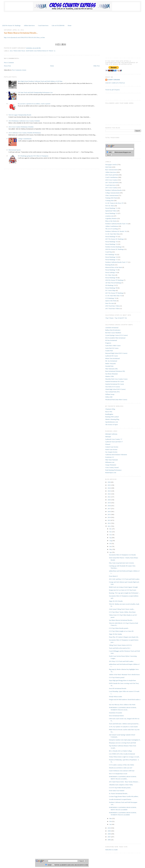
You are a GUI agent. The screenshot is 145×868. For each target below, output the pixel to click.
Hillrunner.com (110, 462)
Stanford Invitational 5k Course (115, 384)
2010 (109, 828)
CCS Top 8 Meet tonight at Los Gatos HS (121, 631)
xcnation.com (109, 216)
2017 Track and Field (112, 183)
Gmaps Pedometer (111, 465)
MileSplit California (111, 434)
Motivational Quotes (15, 150)
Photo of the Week (111, 221)
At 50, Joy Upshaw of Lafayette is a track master (123, 727)
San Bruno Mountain (112, 374)
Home (70, 25)
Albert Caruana (114, 80)
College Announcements (113, 193)
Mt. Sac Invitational (111, 361)
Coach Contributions (111, 177)
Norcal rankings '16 (111, 272)
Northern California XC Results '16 (116, 231)
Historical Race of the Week (114, 267)
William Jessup (110, 394)
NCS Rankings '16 (111, 254)
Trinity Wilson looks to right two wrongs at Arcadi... (124, 757)
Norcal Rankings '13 (111, 244)
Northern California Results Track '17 (116, 262)
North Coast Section (111, 449)
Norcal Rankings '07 (111, 237)
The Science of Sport (112, 425)
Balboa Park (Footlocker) (113, 330)
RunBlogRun (109, 414)
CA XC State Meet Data (112, 234)
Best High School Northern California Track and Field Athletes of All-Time (40, 81)
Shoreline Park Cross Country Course (116, 379)
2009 (109, 831)
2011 (109, 526)
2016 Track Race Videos (113, 306)
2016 (109, 512)
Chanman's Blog (110, 409)
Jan (111, 824)
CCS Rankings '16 (111, 298)
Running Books (110, 265)
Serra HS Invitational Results (118, 688)
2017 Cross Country (111, 188)
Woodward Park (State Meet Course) (116, 400)
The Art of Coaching (111, 229)
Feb (111, 821)
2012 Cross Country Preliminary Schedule (21, 127)
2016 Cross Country (111, 180)
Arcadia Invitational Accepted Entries (120, 799)
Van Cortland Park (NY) (113, 392)
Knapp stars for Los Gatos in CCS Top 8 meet (123, 590)
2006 (109, 840)
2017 (109, 509)
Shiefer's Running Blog (112, 419)
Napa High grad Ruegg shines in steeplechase (122, 680)
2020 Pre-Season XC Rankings (11, 25)
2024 (109, 488)
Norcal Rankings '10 (111, 242)
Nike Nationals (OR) (111, 369)
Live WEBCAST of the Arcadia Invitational (122, 754)
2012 (109, 523)
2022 (109, 494)
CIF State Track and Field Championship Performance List (35, 92)
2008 (109, 834)
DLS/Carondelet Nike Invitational (115, 338)
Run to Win (109, 412)
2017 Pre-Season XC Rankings (114, 239)
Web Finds (109, 167)
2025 (109, 485)
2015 (109, 514)
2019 (109, 503)
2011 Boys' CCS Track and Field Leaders (121, 661)
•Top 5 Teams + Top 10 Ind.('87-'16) (116, 318)
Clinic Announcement (112, 195)
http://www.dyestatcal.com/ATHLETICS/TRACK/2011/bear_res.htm (24, 37)
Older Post (96, 66)
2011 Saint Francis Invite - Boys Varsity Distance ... (124, 782)
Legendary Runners (111, 218)
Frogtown (108, 343)
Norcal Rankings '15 (111, 270)
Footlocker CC (110, 457)
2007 (109, 837)
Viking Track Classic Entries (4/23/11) (120, 645)
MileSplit (108, 437)
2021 (109, 497)
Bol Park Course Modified (113, 333)
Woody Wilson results (115, 697)
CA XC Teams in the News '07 (114, 203)
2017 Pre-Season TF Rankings (114, 293)
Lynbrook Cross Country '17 (114, 439)
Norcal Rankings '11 (111, 208)
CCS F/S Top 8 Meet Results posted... (120, 788)
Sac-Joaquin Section (111, 452)
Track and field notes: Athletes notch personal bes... (124, 724)
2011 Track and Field (18, 51)
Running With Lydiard (112, 417)
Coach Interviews (43, 25)
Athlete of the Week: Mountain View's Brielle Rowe (124, 675)
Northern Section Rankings (113, 247)
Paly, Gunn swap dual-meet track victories (121, 563)
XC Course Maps (110, 290)
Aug (111, 541)
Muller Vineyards (111, 364)
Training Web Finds (111, 198)
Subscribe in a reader (112, 850)
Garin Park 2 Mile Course (113, 346)
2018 (109, 506)
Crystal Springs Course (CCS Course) (117, 335)
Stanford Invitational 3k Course (115, 381)
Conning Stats (109, 200)
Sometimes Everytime (115, 713)
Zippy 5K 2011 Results (116, 601)
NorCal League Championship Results (20, 115)
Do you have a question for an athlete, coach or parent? (34, 104)
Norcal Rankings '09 (111, 278)
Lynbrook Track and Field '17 (114, 442)
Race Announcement (111, 170)
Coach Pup (109, 252)
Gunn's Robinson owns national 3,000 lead (122, 771)
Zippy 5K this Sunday (115, 634)
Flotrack (108, 444)
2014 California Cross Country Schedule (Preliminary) (25, 133)
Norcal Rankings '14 (111, 257)
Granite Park (109, 351)
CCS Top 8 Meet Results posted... (119, 628)
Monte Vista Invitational (113, 358)
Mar (111, 818)
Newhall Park (109, 366)
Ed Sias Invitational (111, 340)
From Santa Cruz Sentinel (117, 791)
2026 (109, 482)
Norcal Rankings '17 (111, 260)
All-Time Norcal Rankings (113, 283)
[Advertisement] (72, 18)
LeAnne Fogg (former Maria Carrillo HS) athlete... (124, 796)
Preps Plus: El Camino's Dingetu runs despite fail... (124, 637)
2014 (109, 517)
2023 (109, 491)
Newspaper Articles (111, 165)
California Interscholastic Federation (116, 455)
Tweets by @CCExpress (113, 90)
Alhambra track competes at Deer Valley (121, 785)
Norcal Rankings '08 (111, 288)
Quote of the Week (111, 301)
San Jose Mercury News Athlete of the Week (122, 705)
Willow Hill (109, 397)
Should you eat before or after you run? (121, 768)
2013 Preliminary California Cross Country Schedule (24, 121)
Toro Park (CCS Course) (113, 387)
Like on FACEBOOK (58, 25)
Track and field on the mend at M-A (120, 648)
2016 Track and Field (112, 175)
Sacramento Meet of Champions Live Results (122, 555)
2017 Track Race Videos (113, 308)
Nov (111, 532)
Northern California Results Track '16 (116, 224)
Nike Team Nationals (112, 460)
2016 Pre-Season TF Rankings (114, 280)
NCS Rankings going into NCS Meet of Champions (33, 156)
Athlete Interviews (29, 25)
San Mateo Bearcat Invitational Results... (21, 33)
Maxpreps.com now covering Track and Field (122, 743)
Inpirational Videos (111, 211)
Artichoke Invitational (112, 328)
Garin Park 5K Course (112, 348)
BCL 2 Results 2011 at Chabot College (120, 751)
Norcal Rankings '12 (111, 213)
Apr (111, 552)
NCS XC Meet (110, 206)
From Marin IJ (113, 576)
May (111, 549)
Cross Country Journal (112, 467)
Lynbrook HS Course (112, 356)
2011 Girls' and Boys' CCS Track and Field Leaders (124, 579)
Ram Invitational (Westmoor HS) (115, 371)
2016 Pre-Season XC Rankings (114, 249)
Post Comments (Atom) (19, 70)
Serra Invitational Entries (116, 716)
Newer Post (7, 66)
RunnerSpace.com (111, 473)
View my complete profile (115, 83)
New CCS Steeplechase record (118, 774)
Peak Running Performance (113, 470)
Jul (110, 543)
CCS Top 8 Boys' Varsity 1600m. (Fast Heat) (122, 612)
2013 (109, 520)
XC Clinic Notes (110, 275)
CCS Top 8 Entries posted (117, 677)
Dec (111, 529)
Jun (111, 546)
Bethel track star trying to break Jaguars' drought (123, 587)
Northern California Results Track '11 (41, 51)
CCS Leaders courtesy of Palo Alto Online (121, 765)
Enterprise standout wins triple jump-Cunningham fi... (125, 740)
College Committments (25, 139)
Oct (111, 535)
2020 (109, 500)
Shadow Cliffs (110, 376)
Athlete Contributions (112, 226)
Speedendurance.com (112, 422)
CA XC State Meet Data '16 (114, 296)
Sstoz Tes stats (110, 303)
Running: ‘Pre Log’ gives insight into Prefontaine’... (124, 593)
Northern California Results (114, 190)
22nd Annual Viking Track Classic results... (122, 609)
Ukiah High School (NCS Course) (115, 389)
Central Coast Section (112, 447)
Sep (111, 538)
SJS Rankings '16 (110, 285)
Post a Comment (9, 63)
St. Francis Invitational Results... (119, 793)
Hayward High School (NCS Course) (116, 353)
